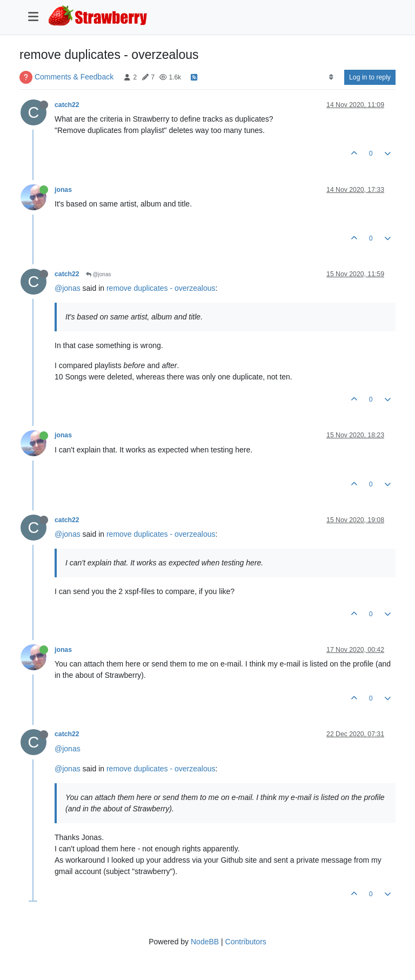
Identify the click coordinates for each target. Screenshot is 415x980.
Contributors (246, 942)
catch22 (67, 105)
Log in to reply (370, 77)
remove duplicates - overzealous (161, 288)
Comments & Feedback (74, 77)
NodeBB (205, 942)
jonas (63, 190)
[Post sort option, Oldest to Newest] (331, 77)
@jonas (99, 274)
